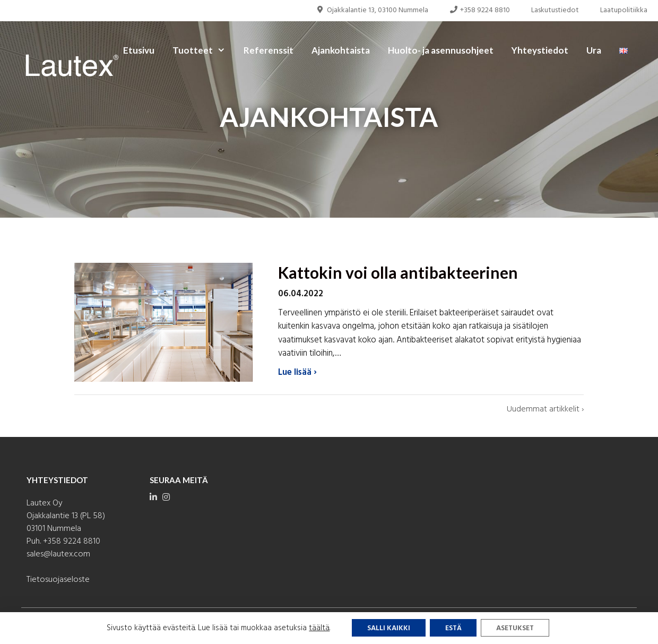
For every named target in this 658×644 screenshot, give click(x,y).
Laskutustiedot (555, 10)
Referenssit (269, 50)
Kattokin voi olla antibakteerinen (398, 272)
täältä (317, 628)
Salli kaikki (387, 628)
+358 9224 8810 (480, 10)
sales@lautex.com (58, 554)
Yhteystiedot (540, 50)
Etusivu (139, 50)
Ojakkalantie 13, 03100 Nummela (372, 10)
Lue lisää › (297, 373)
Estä (453, 628)
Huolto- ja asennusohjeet (441, 50)
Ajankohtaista (341, 50)
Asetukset (517, 628)
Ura (594, 50)
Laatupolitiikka (624, 10)
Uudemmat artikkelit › (545, 409)
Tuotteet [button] (204, 50)
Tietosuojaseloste (58, 580)
